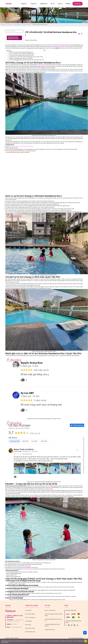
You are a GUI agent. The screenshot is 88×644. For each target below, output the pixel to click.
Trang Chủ (24, 4)
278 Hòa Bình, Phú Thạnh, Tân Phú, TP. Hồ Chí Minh (21, 147)
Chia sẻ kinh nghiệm (30, 615)
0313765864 (14, 625)
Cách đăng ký (29, 622)
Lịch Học (60, 4)
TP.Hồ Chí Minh (17, 25)
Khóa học (34, 4)
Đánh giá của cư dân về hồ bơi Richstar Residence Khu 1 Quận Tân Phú (26, 57)
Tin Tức (53, 4)
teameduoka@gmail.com (16, 628)
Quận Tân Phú (27, 25)
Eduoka (3, 25)
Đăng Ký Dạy (44, 4)
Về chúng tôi (28, 611)
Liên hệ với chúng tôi (30, 618)
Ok (86, 641)
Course (9, 25)
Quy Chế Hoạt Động (30, 629)
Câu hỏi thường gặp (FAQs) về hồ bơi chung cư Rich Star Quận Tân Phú (26, 60)
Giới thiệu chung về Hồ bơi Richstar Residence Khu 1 (21, 53)
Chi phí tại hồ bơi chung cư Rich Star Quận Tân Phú (22, 56)
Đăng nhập (78, 4)
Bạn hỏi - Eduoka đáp (50, 611)
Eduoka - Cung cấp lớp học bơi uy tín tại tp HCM (21, 59)
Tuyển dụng (28, 625)
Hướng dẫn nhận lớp (50, 630)
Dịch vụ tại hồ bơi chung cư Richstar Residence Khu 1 (22, 54)
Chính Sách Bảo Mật (30, 632)
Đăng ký (68, 4)
